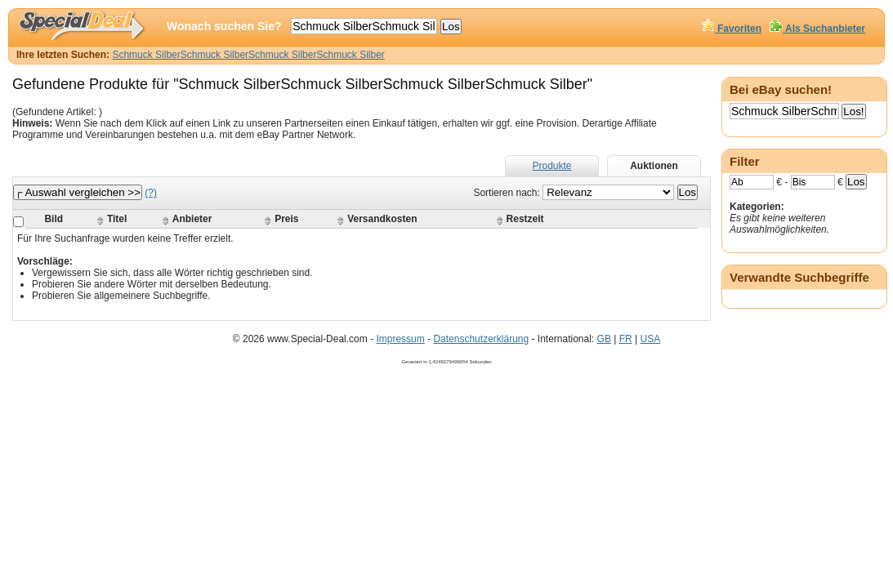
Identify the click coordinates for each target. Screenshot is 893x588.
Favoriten (732, 29)
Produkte (551, 166)
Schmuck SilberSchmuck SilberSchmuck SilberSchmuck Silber (248, 55)
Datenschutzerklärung (481, 339)
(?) (151, 193)
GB (604, 339)
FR (626, 339)
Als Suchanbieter (817, 29)
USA (650, 339)
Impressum (400, 339)
